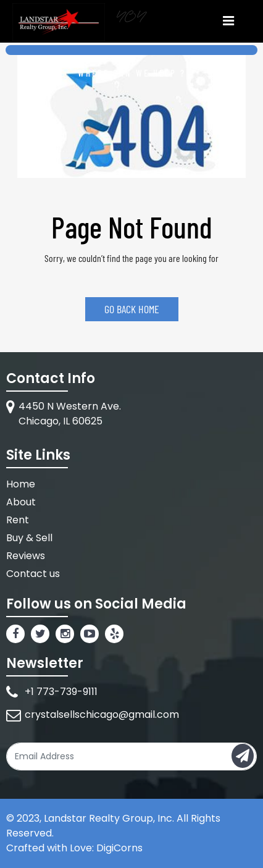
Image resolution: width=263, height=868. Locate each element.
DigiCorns (119, 848)
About (21, 502)
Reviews (26, 556)
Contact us (33, 574)
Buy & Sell (29, 538)
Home (21, 484)
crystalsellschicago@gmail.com (102, 714)
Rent (18, 520)
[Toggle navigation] (228, 20)
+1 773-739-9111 (61, 692)
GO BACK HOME (132, 309)
